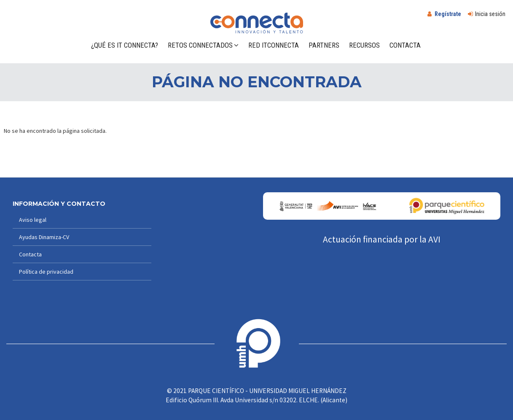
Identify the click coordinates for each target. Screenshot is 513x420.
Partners (324, 45)
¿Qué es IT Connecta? (125, 45)
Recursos (364, 45)
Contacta (405, 45)
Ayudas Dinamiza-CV (44, 237)
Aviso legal (33, 220)
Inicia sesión (490, 14)
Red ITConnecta (274, 45)
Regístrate (448, 14)
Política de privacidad (46, 272)
